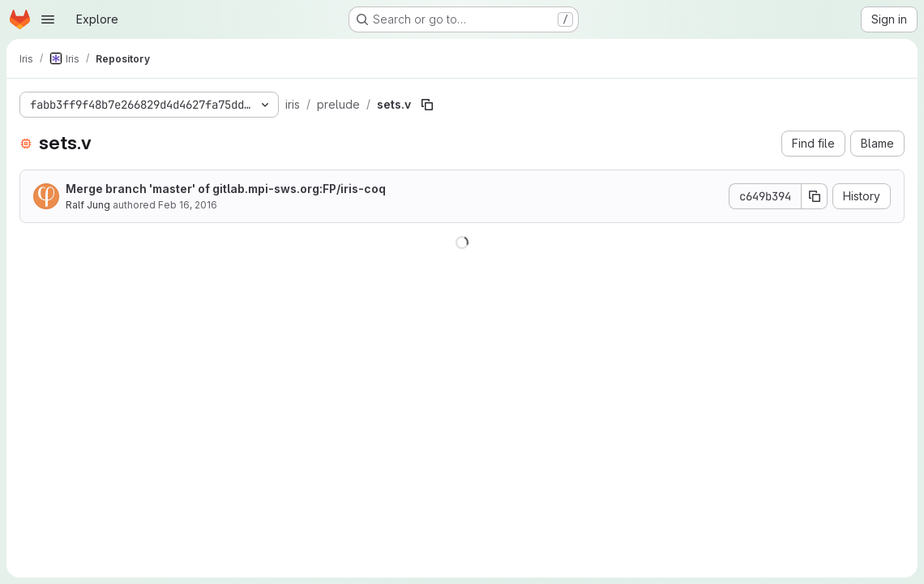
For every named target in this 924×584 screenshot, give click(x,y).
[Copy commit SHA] (815, 196)
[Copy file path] (427, 105)
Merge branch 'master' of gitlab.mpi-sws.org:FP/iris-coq (226, 189)
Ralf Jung (88, 205)
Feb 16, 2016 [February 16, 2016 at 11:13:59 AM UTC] (188, 205)
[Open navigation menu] (48, 19)
